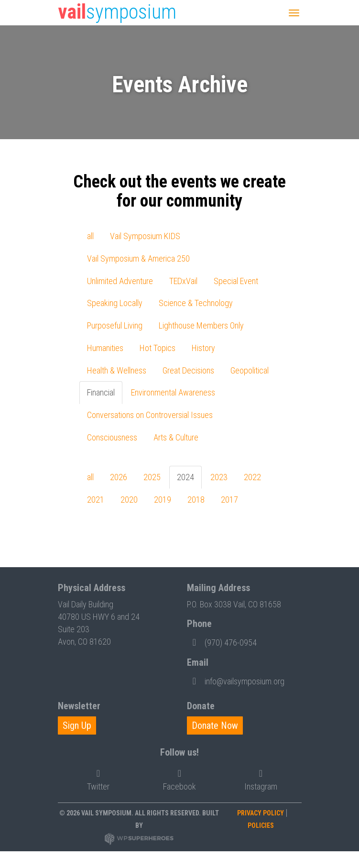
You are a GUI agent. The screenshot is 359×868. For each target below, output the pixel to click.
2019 (163, 500)
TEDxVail (183, 281)
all (90, 236)
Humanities (105, 348)
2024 (185, 477)
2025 (152, 477)
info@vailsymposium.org (236, 681)
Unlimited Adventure (120, 281)
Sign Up (77, 725)
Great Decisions (188, 370)
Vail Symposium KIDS (145, 236)
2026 (119, 477)
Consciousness (112, 437)
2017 (229, 500)
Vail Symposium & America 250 (138, 258)
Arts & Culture (176, 437)
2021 (96, 500)
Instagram (261, 778)
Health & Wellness (117, 370)
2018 (196, 500)
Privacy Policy (261, 813)
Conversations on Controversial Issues (150, 415)
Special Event (236, 281)
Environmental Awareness (173, 392)
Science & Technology (196, 303)
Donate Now (215, 725)
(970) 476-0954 (222, 642)
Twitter (98, 778)
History (203, 348)
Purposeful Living (115, 325)
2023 (219, 477)
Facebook (179, 778)
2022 (252, 477)
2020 (129, 500)
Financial (101, 392)
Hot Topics (158, 348)
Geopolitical (250, 370)
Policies (261, 825)
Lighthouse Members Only (201, 325)
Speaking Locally (115, 303)
